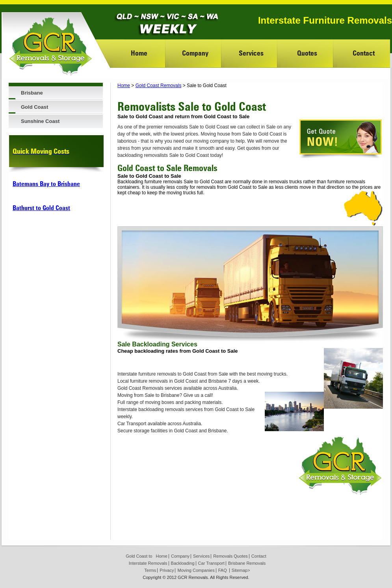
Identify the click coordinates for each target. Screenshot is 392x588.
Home (139, 53)
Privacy (167, 570)
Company (195, 53)
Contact (364, 53)
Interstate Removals (148, 563)
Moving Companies (196, 570)
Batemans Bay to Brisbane (46, 184)
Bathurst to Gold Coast (41, 208)
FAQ (223, 570)
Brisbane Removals (247, 563)
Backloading (183, 563)
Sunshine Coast (40, 121)
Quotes (307, 53)
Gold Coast (34, 107)
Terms (150, 570)
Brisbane (32, 93)
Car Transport (211, 563)
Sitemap (240, 570)
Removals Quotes (230, 556)
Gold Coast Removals (159, 86)
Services (251, 53)
